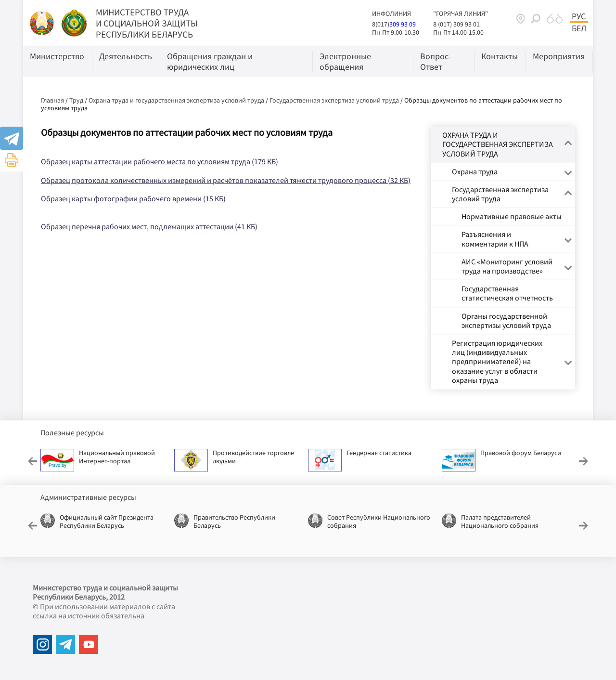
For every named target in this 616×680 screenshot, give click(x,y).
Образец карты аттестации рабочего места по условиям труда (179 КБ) (160, 161)
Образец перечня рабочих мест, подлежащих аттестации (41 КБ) (149, 226)
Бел (579, 28)
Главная (52, 100)
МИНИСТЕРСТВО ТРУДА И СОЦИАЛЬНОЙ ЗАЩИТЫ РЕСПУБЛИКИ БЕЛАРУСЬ (147, 23)
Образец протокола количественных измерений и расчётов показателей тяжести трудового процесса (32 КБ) (226, 180)
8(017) (381, 24)
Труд (76, 100)
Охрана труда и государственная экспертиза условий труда (176, 100)
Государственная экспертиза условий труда (334, 100)
